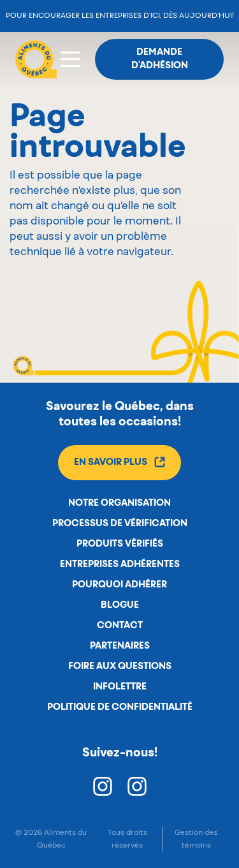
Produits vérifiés (120, 544)
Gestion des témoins (196, 839)
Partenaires (120, 646)
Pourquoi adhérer (119, 585)
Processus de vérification (120, 524)
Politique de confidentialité (120, 707)
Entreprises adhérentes (120, 564)
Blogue (120, 605)
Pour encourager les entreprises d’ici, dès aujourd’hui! (120, 16)
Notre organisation (119, 503)
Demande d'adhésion (160, 59)
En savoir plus (119, 462)
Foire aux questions (120, 666)
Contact (120, 626)
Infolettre (120, 687)
